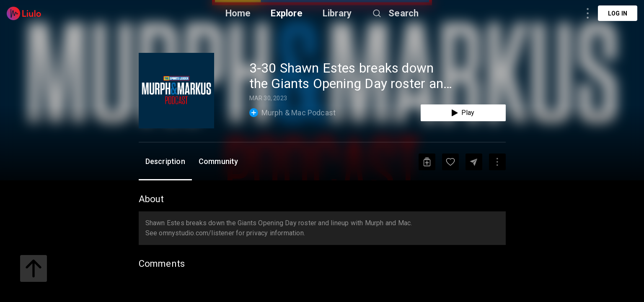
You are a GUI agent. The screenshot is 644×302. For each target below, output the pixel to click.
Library (337, 13)
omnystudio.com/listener (197, 233)
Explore (286, 13)
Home (238, 13)
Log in (618, 13)
